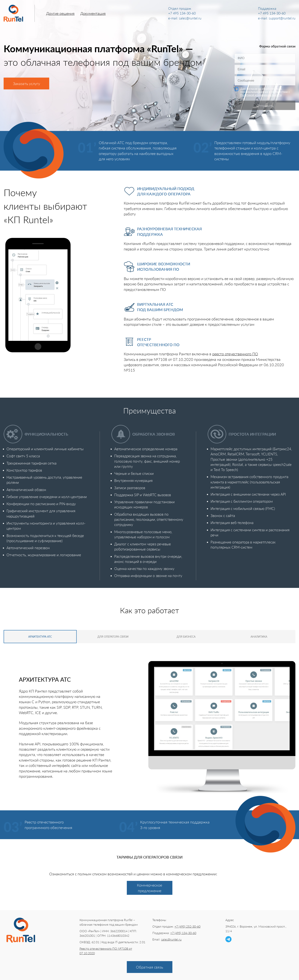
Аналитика (262, 637)
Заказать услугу (27, 83)
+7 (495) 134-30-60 (183, 932)
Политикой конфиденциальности (261, 95)
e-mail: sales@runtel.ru (185, 18)
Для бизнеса (187, 637)
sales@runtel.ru (171, 939)
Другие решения (60, 13)
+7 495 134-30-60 (182, 13)
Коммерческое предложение (149, 887)
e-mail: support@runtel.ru (277, 18)
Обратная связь (149, 966)
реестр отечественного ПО (235, 354)
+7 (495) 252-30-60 (187, 926)
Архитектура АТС (37, 637)
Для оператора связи (112, 637)
